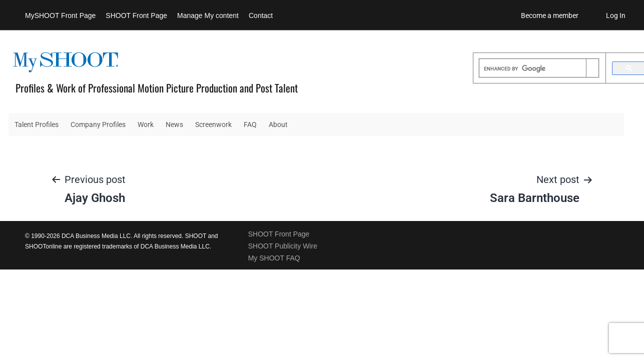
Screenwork (213, 124)
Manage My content (208, 15)
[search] (533, 69)
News (174, 124)
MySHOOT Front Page (60, 15)
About (278, 124)
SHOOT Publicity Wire (283, 246)
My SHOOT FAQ (274, 258)
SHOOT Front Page (136, 15)
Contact (261, 15)
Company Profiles (98, 124)
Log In (616, 15)
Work (146, 124)
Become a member (550, 15)
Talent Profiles (37, 124)
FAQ (250, 124)
